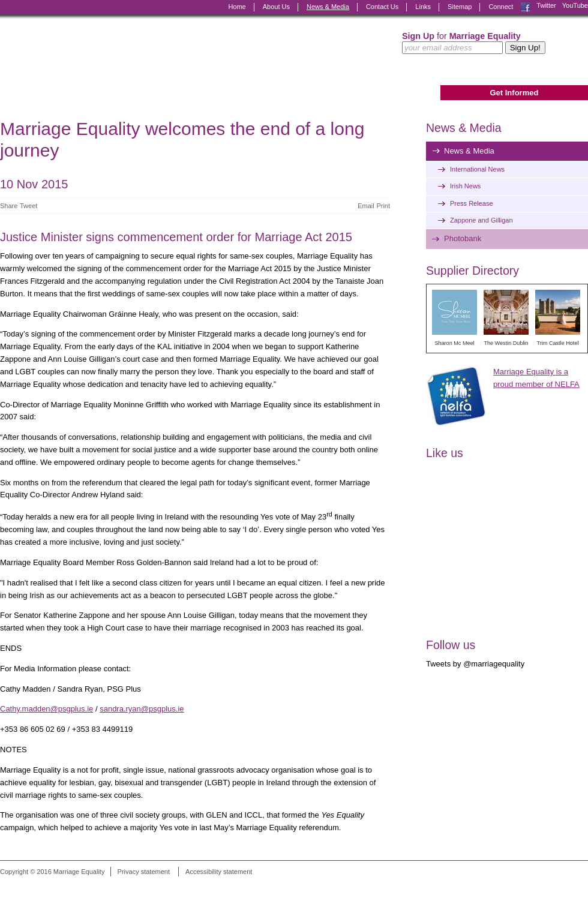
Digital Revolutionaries (561, 888)
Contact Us (382, 7)
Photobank (463, 238)
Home (237, 7)
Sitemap (460, 7)
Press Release (472, 203)
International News (477, 169)
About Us (276, 7)
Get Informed (514, 93)
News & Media (328, 7)
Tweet (28, 206)
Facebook (526, 7)
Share (9, 206)
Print (383, 206)
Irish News (465, 186)
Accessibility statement (219, 872)
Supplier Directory (472, 271)
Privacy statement (144, 872)
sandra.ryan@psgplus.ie (142, 709)
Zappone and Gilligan (481, 220)
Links (423, 7)
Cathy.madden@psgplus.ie (46, 709)
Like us (445, 453)
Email (366, 206)
